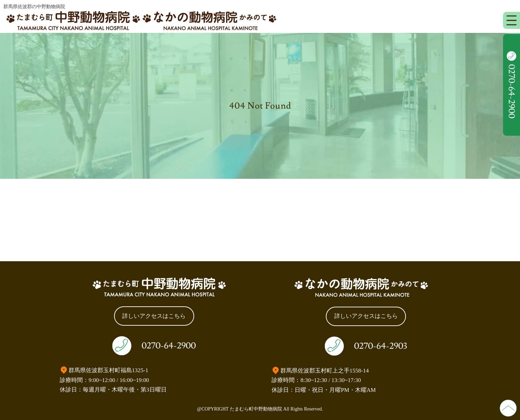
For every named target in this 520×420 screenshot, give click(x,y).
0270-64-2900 (169, 346)
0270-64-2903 (380, 346)
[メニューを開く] (512, 20)
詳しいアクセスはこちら (154, 316)
